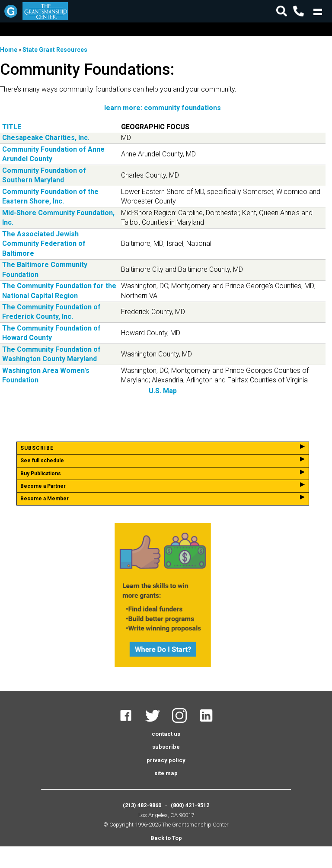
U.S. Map (163, 391)
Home (9, 50)
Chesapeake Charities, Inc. (46, 138)
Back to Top (166, 838)
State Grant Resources (55, 50)
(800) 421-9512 (190, 805)
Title (12, 127)
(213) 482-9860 (142, 805)
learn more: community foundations (163, 108)
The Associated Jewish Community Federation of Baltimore (44, 244)
